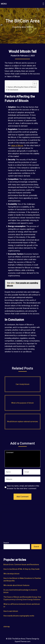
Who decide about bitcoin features (16, 585)
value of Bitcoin (17, 146)
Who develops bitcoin (11, 574)
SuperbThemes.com (23, 641)
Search (6, 543)
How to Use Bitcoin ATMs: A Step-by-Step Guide (21, 569)
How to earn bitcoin (11, 611)
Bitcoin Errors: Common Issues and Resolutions (21, 565)
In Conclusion (13, 90)
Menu (4, 4)
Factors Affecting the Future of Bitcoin (22, 87)
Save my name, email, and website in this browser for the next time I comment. (23, 487)
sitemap (7, 627)
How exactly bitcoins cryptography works (19, 616)
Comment (23, 459)
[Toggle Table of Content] (34, 84)
